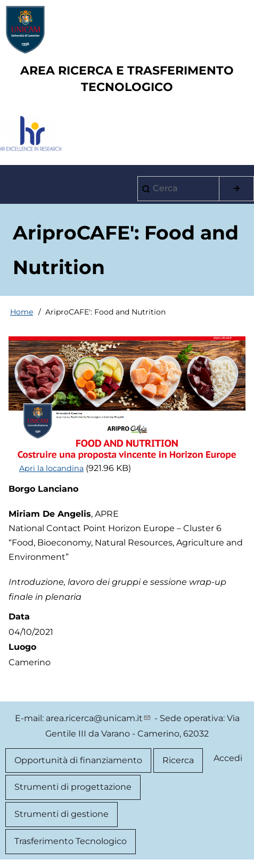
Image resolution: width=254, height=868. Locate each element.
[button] (127, 399)
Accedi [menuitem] (228, 758)
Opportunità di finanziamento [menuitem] (78, 760)
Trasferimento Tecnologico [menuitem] (71, 841)
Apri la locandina (51, 468)
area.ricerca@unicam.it (99, 718)
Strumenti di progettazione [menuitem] (73, 787)
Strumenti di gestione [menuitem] (62, 814)
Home (22, 312)
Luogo (22, 647)
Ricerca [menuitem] (178, 760)
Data (19, 617)
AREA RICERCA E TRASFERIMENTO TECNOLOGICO (127, 79)
